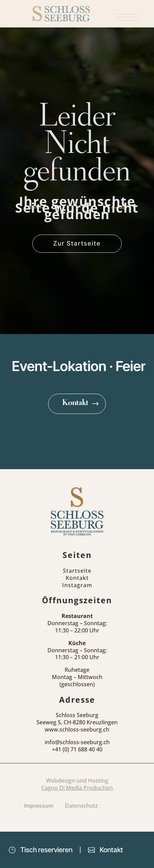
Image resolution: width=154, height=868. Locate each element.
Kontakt (75, 403)
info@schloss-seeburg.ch (77, 742)
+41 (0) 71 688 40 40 (77, 749)
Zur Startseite (77, 243)
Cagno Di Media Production (77, 788)
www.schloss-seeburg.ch (77, 729)
